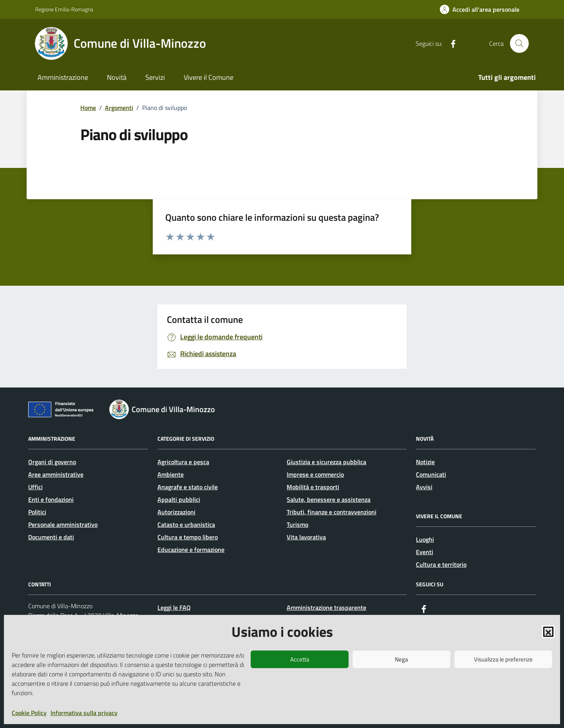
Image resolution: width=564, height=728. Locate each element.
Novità (117, 77)
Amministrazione (63, 77)
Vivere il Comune (209, 77)
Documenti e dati (51, 537)
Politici (37, 512)
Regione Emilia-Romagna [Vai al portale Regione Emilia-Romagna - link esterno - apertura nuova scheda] (64, 9)
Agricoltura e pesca (183, 462)
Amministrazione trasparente (326, 607)
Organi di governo (52, 462)
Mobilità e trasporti (313, 487)
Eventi (425, 552)
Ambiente (171, 474)
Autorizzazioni (176, 512)
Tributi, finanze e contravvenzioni (332, 512)
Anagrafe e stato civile (188, 487)
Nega (401, 659)
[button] (548, 632)
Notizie (425, 462)
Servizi (155, 77)
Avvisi (424, 487)
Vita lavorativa (306, 537)
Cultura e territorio (441, 564)
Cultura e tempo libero (188, 537)
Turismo (297, 524)
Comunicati (431, 474)
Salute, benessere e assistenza (329, 499)
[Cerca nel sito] (519, 43)
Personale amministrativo (63, 524)
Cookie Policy (29, 713)
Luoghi (425, 539)
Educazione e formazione (191, 550)
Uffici (35, 487)
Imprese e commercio (315, 474)
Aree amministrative (56, 474)
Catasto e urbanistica (186, 524)
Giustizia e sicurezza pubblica (326, 462)
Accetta (300, 659)
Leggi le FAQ (174, 607)
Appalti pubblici (179, 499)
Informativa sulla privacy (84, 713)
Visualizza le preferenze (503, 659)
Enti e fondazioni (51, 499)
